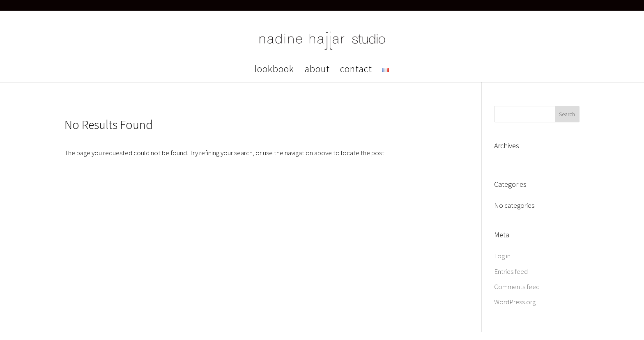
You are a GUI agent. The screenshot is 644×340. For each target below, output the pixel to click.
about (317, 71)
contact (356, 71)
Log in (502, 256)
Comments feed (517, 287)
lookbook (274, 71)
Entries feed (511, 271)
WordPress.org (515, 302)
